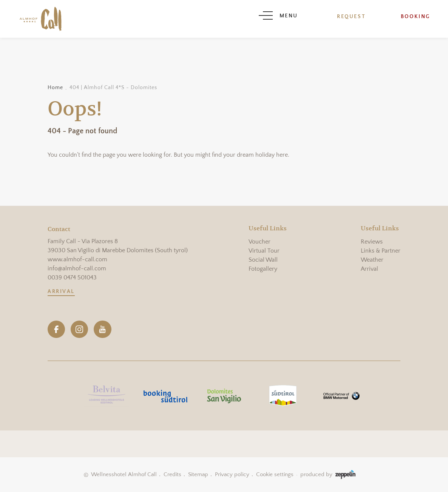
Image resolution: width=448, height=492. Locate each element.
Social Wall (263, 260)
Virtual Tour (264, 251)
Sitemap (198, 474)
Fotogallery (263, 269)
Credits (172, 474)
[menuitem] (268, 242)
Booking (416, 17)
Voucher (260, 242)
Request (351, 17)
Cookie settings (275, 474)
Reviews (372, 242)
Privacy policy (232, 474)
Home (55, 88)
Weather (372, 260)
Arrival (61, 291)
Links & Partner (381, 251)
